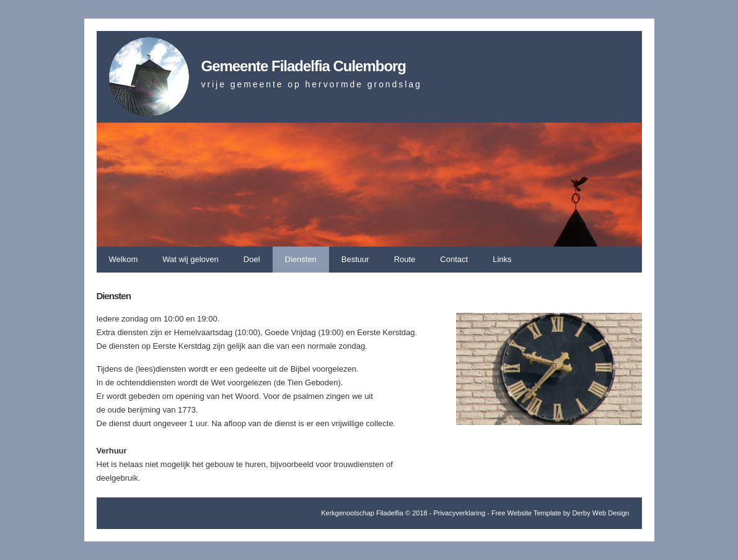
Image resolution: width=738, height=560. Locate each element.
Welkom (124, 259)
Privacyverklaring (459, 513)
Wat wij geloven (191, 259)
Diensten (301, 259)
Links (502, 259)
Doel (252, 259)
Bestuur (355, 259)
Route (405, 259)
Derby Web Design (600, 513)
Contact (454, 259)
